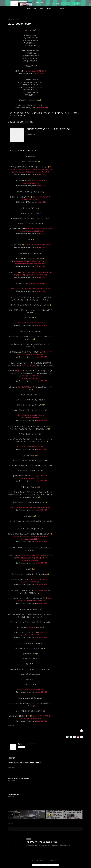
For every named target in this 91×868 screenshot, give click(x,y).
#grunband (23, 507)
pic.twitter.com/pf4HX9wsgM (30, 582)
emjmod (49, 9)
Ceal (55, 9)
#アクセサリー (40, 181)
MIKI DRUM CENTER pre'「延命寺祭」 (19, 779)
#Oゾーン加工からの (41, 555)
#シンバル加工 (34, 272)
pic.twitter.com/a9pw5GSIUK (30, 539)
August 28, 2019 (42, 692)
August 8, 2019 (42, 277)
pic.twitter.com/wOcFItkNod (30, 560)
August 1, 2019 (42, 174)
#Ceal (23, 231)
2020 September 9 (13, 795)
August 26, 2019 (42, 637)
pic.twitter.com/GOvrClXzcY (43, 245)
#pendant (24, 264)
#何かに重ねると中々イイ (40, 558)
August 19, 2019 (42, 542)
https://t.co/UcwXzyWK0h (22, 261)
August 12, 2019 (42, 357)
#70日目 (28, 172)
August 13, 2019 (42, 381)
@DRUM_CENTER (29, 366)
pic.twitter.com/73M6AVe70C (30, 635)
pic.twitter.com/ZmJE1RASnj (35, 231)
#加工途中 (31, 555)
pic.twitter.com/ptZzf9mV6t (38, 275)
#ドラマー (23, 601)
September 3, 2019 (42, 108)
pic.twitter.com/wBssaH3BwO (37, 264)
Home (29, 9)
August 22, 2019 (42, 563)
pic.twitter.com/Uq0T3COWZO (40, 289)
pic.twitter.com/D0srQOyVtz (30, 199)
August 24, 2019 (42, 584)
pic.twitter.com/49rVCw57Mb (36, 601)
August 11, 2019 (42, 325)
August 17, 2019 (42, 481)
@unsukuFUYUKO (24, 387)
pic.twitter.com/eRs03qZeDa (30, 478)
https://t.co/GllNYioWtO (32, 229)
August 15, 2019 (42, 449)
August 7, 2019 (42, 266)
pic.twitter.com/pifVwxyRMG (40, 172)
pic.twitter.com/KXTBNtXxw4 (37, 71)
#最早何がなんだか (26, 558)
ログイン (76, 3)
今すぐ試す (65, 3)
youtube (62, 9)
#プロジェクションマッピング (24, 169)
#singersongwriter (32, 415)
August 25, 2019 (42, 603)
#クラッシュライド (29, 536)
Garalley (41, 9)
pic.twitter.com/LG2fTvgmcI (35, 447)
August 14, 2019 (42, 420)
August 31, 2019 (39, 74)
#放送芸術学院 (39, 169)
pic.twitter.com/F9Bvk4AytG (30, 183)
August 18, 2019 (42, 510)
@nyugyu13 (18, 371)
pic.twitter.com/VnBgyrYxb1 (35, 354)
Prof (35, 9)
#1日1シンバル (31, 181)
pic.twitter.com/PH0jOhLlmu (35, 323)
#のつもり (38, 536)
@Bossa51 (43, 590)
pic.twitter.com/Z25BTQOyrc (30, 378)
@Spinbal (32, 627)
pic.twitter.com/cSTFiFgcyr (43, 507)
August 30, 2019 (42, 721)
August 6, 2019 (42, 247)
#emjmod (44, 536)
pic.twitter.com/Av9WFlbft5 (33, 719)
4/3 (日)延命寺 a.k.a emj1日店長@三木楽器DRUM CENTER (25, 763)
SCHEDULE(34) (11, 726)
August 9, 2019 (42, 291)
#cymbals (18, 264)
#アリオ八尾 (30, 507)
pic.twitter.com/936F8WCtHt (30, 418)
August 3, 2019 (42, 202)
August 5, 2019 (42, 234)
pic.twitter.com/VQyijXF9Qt (35, 689)
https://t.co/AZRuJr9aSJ (39, 716)
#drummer (41, 415)
